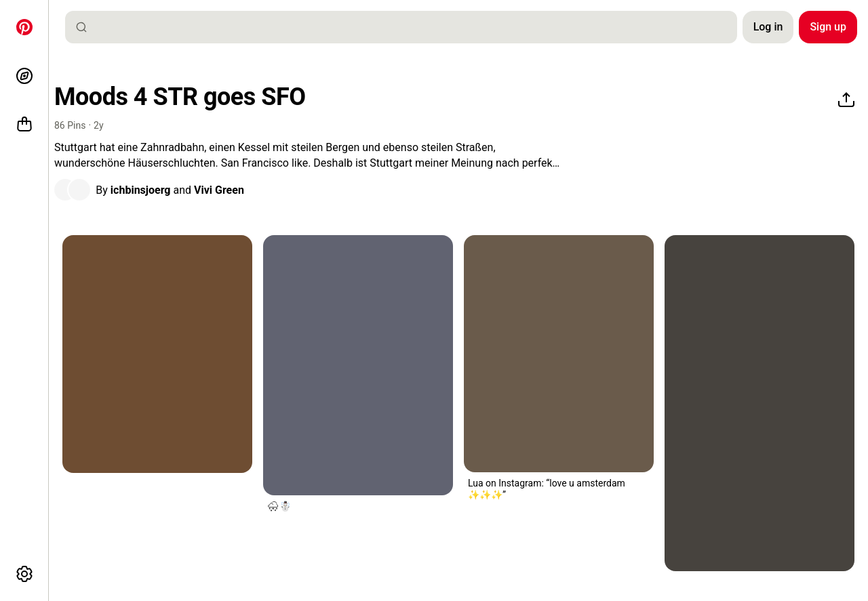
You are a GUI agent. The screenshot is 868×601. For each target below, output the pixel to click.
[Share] (846, 100)
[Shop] (24, 125)
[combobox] (407, 27)
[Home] (24, 27)
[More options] (24, 574)
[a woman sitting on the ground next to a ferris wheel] (759, 403)
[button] (72, 190)
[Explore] (24, 76)
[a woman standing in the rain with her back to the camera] (358, 365)
